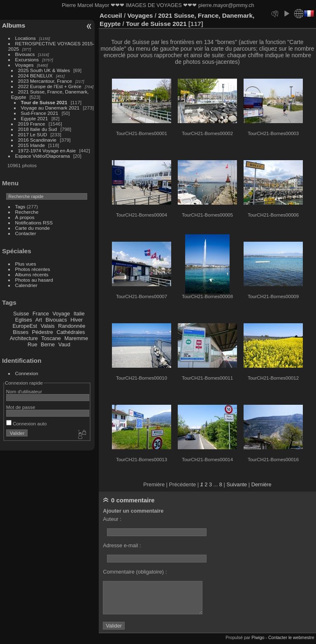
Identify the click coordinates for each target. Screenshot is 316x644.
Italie (79, 314)
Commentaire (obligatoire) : (135, 572)
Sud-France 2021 (40, 113)
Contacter (26, 233)
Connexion (27, 373)
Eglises (24, 320)
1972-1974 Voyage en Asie (47, 150)
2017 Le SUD (33, 134)
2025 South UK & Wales (44, 70)
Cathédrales (71, 332)
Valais (48, 326)
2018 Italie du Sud (38, 129)
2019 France (32, 124)
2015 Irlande (31, 145)
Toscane (51, 338)
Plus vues (26, 264)
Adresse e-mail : (122, 545)
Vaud (64, 344)
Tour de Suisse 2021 (44, 102)
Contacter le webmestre (291, 637)
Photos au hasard (34, 280)
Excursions (27, 59)
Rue (32, 344)
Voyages (24, 65)
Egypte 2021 (35, 118)
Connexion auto (27, 423)
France (41, 314)
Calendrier (26, 285)
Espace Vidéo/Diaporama (43, 156)
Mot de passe (21, 407)
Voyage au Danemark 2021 (50, 108)
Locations (26, 38)
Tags (20, 206)
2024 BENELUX (35, 76)
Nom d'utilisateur (24, 391)
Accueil (111, 15)
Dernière (261, 484)
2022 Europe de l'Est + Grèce (50, 86)
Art (39, 320)
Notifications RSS (34, 223)
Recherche (27, 212)
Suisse (21, 314)
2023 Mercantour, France (45, 81)
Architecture (24, 338)
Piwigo (258, 637)
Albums (14, 25)
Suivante (237, 484)
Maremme (77, 338)
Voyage (61, 314)
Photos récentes (33, 269)
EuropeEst (25, 326)
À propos (25, 217)
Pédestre (43, 332)
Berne (48, 344)
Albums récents (32, 274)
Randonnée (72, 326)
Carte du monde (33, 228)
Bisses (21, 332)
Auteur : (112, 519)
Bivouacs (25, 54)
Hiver (77, 320)
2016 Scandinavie (37, 140)
